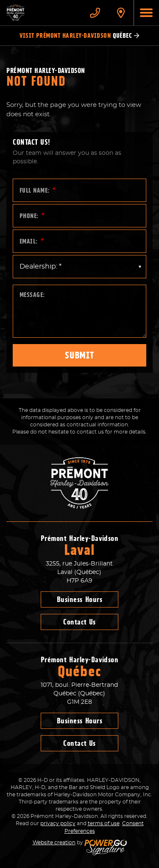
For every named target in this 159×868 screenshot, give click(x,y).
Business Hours (80, 599)
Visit (79, 36)
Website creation (54, 843)
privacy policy (58, 823)
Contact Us (79, 622)
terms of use (104, 823)
